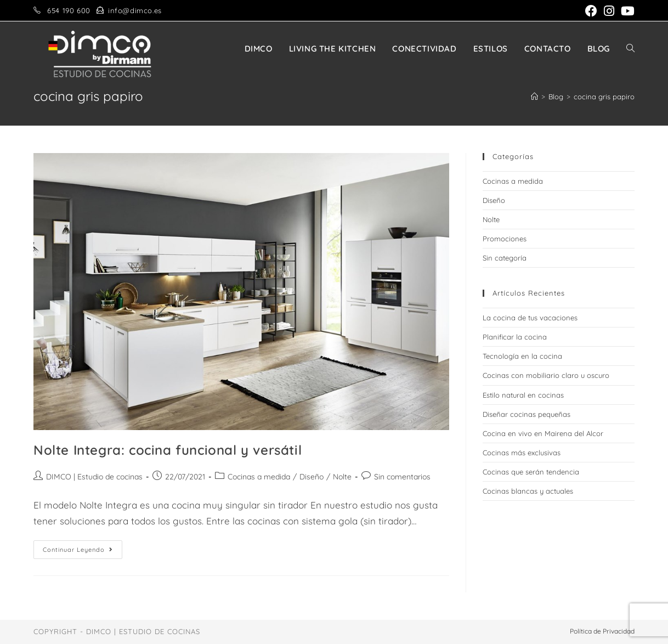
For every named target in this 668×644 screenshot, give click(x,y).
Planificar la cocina (515, 337)
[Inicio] (534, 97)
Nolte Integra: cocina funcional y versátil (168, 450)
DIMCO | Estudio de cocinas (94, 477)
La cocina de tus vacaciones (530, 318)
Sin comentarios (402, 477)
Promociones (505, 239)
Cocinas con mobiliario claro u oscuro (546, 375)
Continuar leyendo (83, 552)
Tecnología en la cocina (522, 356)
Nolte (342, 477)
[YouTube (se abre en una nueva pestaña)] (626, 11)
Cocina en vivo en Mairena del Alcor (543, 433)
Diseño (312, 477)
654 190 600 (69, 10)
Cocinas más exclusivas (522, 453)
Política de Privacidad (602, 631)
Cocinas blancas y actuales (528, 491)
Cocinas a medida (259, 477)
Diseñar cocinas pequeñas (527, 414)
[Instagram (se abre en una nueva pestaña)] (609, 11)
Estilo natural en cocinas (523, 395)
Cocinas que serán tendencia (531, 472)
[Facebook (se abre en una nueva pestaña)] (591, 11)
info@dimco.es (135, 10)
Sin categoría (505, 258)
